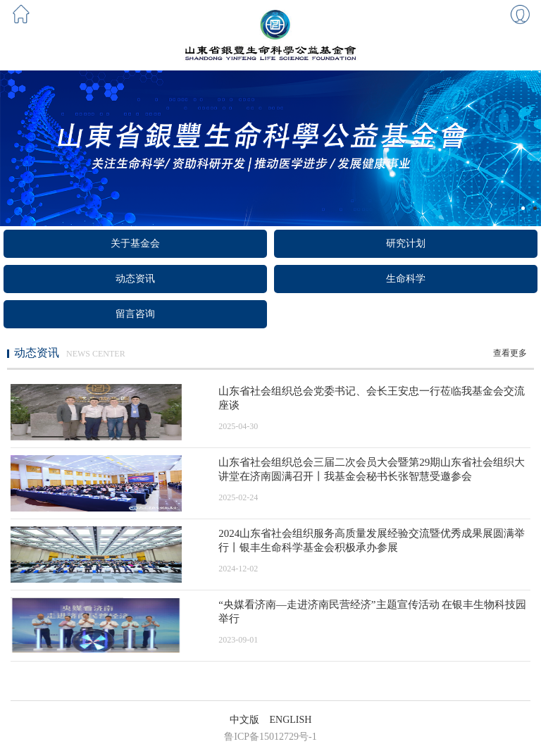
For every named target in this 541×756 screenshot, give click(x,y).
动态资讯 (135, 279)
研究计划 (406, 243)
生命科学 (406, 279)
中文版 (244, 720)
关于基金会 (135, 243)
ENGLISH (291, 720)
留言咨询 (135, 314)
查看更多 (510, 353)
